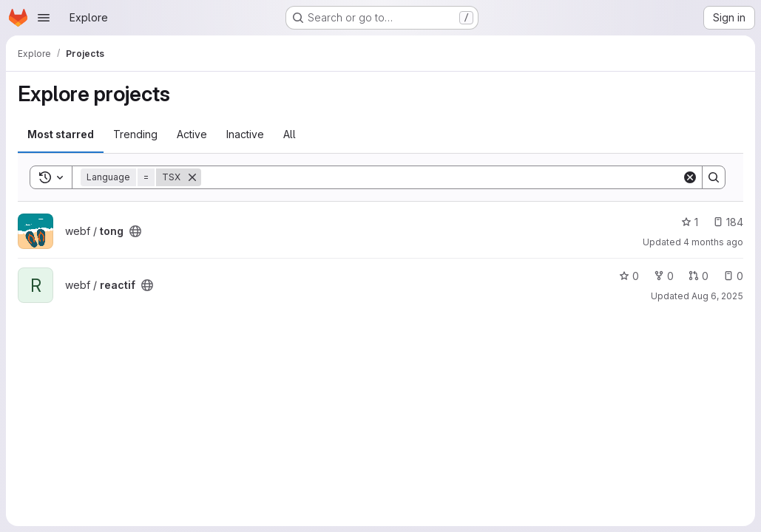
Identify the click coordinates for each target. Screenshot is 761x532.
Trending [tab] (135, 134)
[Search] (442, 177)
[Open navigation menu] (44, 18)
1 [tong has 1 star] (690, 222)
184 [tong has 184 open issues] (728, 222)
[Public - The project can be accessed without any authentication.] (135, 231)
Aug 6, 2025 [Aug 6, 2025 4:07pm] (717, 296)
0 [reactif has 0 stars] (629, 276)
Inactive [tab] (245, 134)
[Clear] (690, 177)
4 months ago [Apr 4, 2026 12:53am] (713, 242)
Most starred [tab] (61, 134)
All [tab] (290, 134)
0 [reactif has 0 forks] (664, 276)
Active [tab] (192, 134)
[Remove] (192, 177)
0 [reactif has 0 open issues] (733, 276)
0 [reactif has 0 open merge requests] (699, 276)
